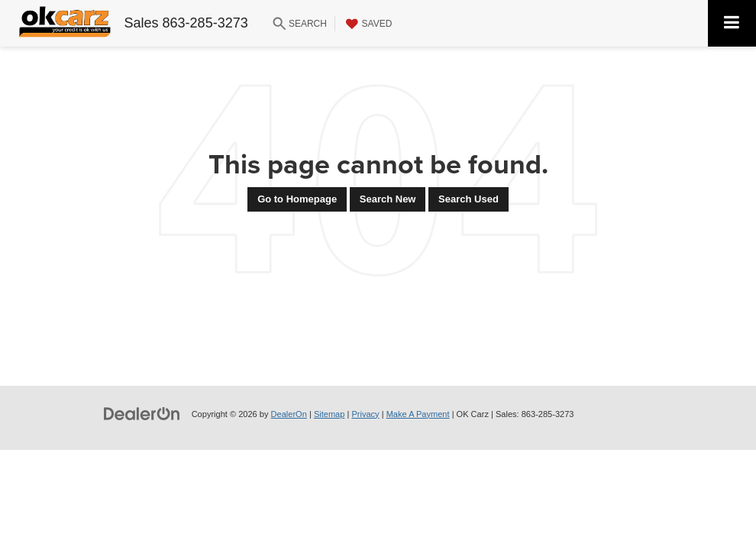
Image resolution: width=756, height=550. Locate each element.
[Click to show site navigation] (732, 23)
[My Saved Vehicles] (367, 24)
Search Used (468, 199)
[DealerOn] (142, 414)
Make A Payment (418, 414)
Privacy (365, 414)
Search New (388, 199)
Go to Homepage (297, 199)
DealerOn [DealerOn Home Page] (289, 414)
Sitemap (330, 414)
